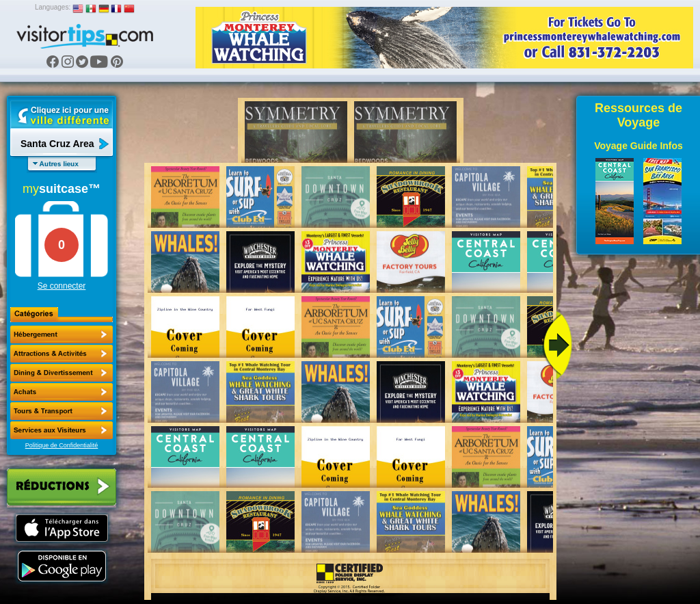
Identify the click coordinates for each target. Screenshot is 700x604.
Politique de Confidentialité (62, 445)
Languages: (53, 7)
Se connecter (62, 286)
